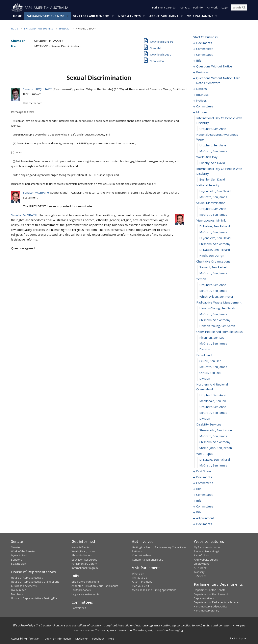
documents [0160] (204, 477)
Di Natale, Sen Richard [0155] (215, 460)
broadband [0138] (204, 355)
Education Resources (84, 560)
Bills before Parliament (85, 582)
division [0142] (205, 379)
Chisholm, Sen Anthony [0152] (215, 442)
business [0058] (202, 72)
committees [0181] (205, 495)
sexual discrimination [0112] (211, 203)
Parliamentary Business (45, 16)
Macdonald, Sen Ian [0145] (213, 401)
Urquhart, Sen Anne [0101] (213, 129)
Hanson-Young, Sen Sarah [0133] (217, 326)
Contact (185, 8)
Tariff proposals (81, 590)
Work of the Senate (23, 551)
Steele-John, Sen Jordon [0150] (216, 430)
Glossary (199, 572)
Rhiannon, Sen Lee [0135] (212, 338)
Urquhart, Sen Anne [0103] (213, 145)
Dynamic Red (19, 556)
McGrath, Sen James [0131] (213, 314)
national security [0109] (208, 185)
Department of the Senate (210, 590)
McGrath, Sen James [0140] (213, 367)
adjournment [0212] (205, 518)
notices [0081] (201, 89)
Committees (79, 608)
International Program (85, 568)
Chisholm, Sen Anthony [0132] (215, 320)
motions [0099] (202, 112)
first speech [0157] (205, 471)
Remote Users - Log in (207, 551)
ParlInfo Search (203, 556)
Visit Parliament (200, 16)
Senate (15, 547)
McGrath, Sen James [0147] (213, 413)
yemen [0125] (201, 279)
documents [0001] (204, 43)
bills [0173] (199, 489)
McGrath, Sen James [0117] (213, 232)
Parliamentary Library (84, 564)
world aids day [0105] (207, 157)
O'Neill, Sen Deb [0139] (210, 361)
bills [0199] (199, 512)
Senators (17, 560)
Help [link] (111, 639)
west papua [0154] (205, 454)
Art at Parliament (142, 582)
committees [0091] (205, 106)
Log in (225, 8)
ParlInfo (198, 8)
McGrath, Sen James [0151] (213, 436)
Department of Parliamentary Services (217, 602)
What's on (138, 574)
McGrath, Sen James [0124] (213, 273)
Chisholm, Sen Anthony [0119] (215, 244)
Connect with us (142, 556)
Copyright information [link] (58, 639)
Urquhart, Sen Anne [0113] (213, 209)
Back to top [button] (238, 638)
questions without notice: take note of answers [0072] (218, 81)
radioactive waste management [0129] (219, 303)
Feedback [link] (98, 639)
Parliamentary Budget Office (211, 606)
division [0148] (205, 419)
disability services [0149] (209, 424)
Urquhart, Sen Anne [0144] (213, 395)
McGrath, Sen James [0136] (213, 344)
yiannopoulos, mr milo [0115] (211, 221)
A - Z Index (200, 568)
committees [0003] (205, 49)
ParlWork (212, 8)
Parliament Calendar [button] (164, 8)
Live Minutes (19, 590)
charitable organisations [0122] (213, 262)
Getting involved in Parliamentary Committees (159, 547)
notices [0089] (201, 101)
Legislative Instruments (85, 594)
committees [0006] (205, 55)
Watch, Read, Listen (83, 551)
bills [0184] (199, 501)
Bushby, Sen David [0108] (212, 180)
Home (17, 16)
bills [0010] (199, 61)
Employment (201, 564)
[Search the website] (239, 8)
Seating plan (19, 564)
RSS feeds (200, 576)
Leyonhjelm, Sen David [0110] (215, 191)
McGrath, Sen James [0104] (213, 151)
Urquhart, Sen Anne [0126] (213, 285)
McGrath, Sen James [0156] (213, 465)
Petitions (137, 551)
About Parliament (164, 16)
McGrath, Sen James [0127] (213, 291)
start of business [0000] (205, 37)
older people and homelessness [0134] (220, 332)
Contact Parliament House (148, 560)
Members (17, 594)
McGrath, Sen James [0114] (213, 215)
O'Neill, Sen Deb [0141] (210, 373)
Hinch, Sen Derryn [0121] (212, 256)
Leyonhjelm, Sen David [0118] (215, 238)
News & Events (130, 16)
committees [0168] (205, 483)
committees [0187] (205, 506)
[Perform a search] (244, 8)
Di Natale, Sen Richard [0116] (215, 226)
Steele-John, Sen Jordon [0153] (216, 448)
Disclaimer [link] (82, 639)
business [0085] (202, 95)
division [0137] (205, 349)
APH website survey (206, 560)
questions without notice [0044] (214, 66)
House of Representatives (27, 578)
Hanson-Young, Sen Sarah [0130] (217, 308)
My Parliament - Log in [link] (207, 547)
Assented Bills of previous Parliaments (95, 586)
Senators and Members (91, 16)
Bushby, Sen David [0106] (212, 163)
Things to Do (140, 578)
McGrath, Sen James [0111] (213, 197)
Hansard (64, 29)
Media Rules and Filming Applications (154, 590)
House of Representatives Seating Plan (35, 598)
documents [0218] (204, 524)
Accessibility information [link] (26, 639)
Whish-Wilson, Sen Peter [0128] (216, 297)
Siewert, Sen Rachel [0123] (213, 267)
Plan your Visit (140, 586)
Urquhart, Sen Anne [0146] (213, 407)
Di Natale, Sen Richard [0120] (215, 250)
